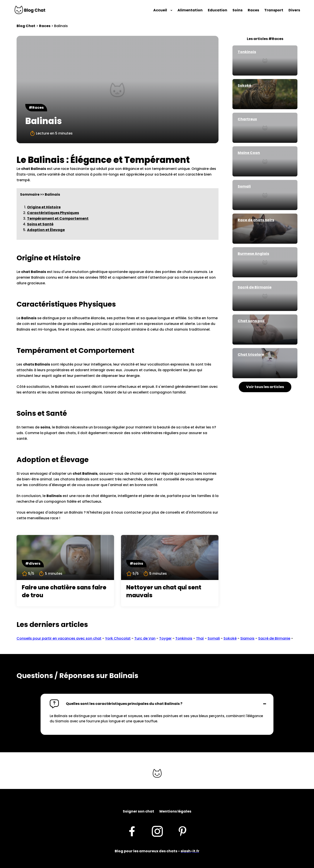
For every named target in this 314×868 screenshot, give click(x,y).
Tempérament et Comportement (58, 218)
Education (218, 10)
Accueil (160, 10)
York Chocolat (118, 638)
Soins (237, 10)
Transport (274, 10)
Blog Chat (26, 26)
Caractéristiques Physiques (53, 213)
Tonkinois (184, 638)
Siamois (247, 638)
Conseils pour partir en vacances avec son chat (59, 638)
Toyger (165, 638)
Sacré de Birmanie (274, 638)
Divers (294, 10)
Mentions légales (175, 811)
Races (253, 10)
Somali (214, 638)
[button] (157, 704)
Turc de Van (145, 638)
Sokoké (230, 638)
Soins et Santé (40, 224)
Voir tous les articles (265, 387)
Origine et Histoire (44, 207)
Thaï (200, 638)
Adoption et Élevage (46, 230)
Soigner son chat (138, 811)
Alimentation (190, 10)
